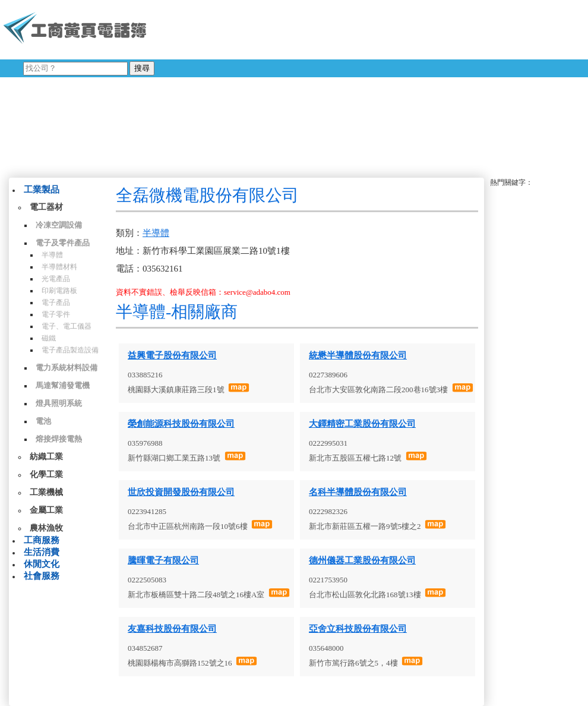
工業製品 (42, 190)
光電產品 (56, 279)
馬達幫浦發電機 (63, 385)
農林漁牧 (46, 528)
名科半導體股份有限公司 (358, 492)
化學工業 (46, 475)
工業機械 (46, 492)
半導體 (52, 255)
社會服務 (42, 576)
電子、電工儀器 (67, 326)
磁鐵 (49, 338)
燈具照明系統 (59, 403)
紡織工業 (46, 457)
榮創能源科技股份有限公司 (181, 424)
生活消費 (42, 552)
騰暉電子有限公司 (163, 560)
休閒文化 (42, 564)
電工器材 (46, 207)
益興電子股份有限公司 (172, 355)
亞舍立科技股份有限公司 (358, 629)
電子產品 (56, 302)
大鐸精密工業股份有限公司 (362, 424)
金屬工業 (46, 510)
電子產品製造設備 (70, 350)
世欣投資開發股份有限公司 (181, 492)
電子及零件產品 (63, 243)
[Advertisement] (357, 86)
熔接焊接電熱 (59, 439)
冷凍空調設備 (59, 225)
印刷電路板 (59, 291)
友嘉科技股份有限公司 (172, 629)
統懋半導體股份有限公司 (358, 355)
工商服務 (42, 540)
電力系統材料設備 (67, 368)
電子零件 (56, 314)
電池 (43, 421)
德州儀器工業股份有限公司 (362, 560)
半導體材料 (59, 267)
